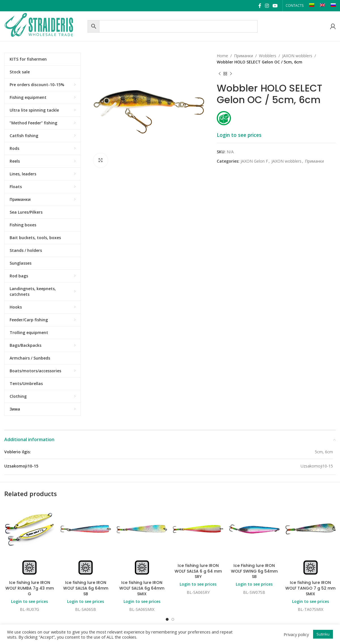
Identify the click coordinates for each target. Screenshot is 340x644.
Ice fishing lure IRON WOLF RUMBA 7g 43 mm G (30, 588)
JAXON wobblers (297, 56)
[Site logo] (44, 26)
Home (222, 56)
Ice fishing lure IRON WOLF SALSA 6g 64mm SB (86, 588)
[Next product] (231, 74)
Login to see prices (239, 135)
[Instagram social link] (267, 6)
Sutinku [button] (323, 634)
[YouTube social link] (275, 6)
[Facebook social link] (260, 6)
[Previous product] (220, 74)
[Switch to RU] (333, 6)
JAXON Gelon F (254, 161)
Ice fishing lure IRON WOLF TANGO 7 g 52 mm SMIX (310, 588)
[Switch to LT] (312, 6)
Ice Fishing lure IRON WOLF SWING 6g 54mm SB (254, 571)
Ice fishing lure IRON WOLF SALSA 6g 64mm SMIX (142, 588)
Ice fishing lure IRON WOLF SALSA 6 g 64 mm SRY (198, 571)
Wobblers (268, 56)
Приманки (244, 56)
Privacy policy (296, 634)
